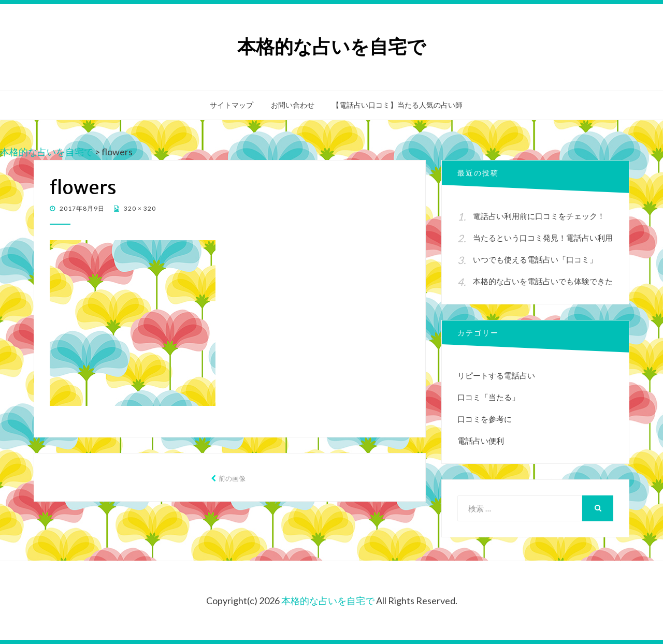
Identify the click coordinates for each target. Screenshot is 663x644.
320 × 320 (139, 208)
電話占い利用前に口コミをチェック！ (539, 216)
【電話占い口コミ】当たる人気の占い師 (397, 105)
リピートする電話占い (496, 375)
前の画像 (232, 478)
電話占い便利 (481, 441)
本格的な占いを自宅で (331, 47)
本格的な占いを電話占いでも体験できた (543, 281)
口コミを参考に (485, 419)
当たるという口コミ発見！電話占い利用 (543, 238)
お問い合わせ (293, 105)
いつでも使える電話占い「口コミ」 (535, 259)
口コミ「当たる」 (488, 397)
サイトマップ (232, 105)
